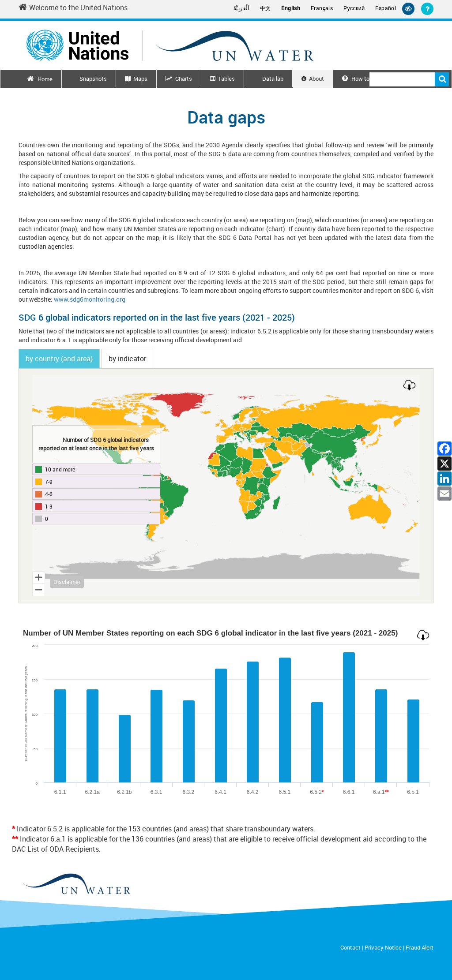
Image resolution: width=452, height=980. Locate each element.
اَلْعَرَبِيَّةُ (241, 8)
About (316, 79)
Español (386, 8)
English (291, 8)
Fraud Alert (420, 947)
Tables (226, 79)
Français (322, 8)
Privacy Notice (383, 947)
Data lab (273, 79)
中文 (266, 8)
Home (45, 79)
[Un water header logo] (170, 45)
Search (442, 79)
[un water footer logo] (76, 884)
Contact (350, 947)
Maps (140, 79)
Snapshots (93, 79)
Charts (184, 79)
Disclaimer (67, 582)
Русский (354, 8)
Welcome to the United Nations (73, 7)
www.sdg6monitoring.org (90, 299)
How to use (361, 79)
